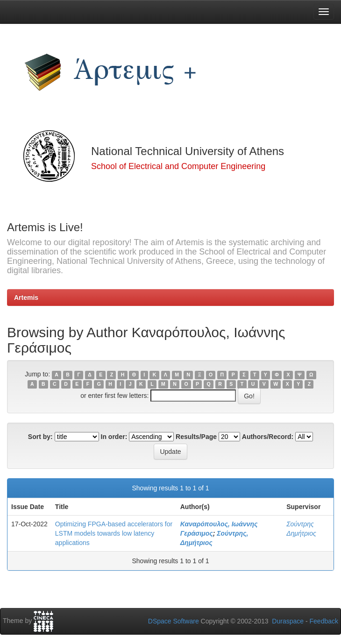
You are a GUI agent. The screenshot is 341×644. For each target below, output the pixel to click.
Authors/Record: (268, 437)
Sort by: (40, 437)
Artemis (26, 297)
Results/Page (196, 437)
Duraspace (288, 621)
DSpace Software (174, 621)
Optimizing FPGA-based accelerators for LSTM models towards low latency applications (114, 533)
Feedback (324, 621)
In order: (114, 437)
